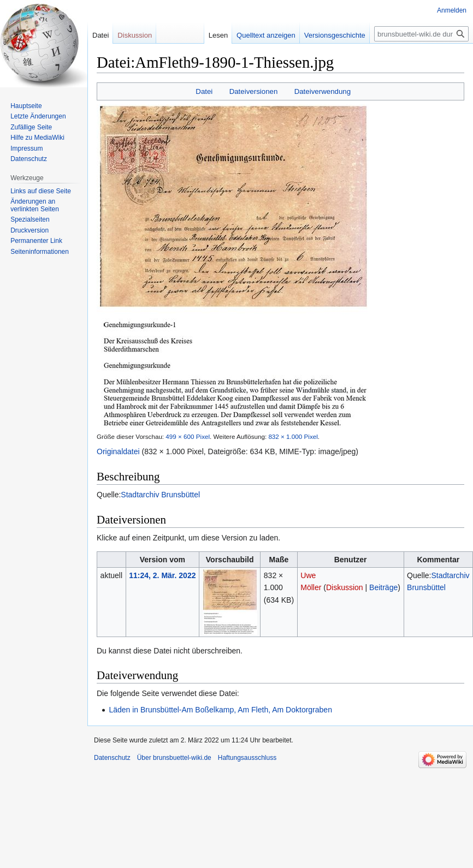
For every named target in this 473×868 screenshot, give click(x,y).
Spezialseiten (30, 219)
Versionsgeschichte (327, 35)
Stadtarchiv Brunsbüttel (160, 495)
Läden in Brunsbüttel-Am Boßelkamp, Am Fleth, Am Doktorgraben (220, 710)
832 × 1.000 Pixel (293, 436)
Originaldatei (118, 451)
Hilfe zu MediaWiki (37, 138)
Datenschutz (29, 159)
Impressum (26, 148)
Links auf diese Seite (41, 191)
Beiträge (383, 587)
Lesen (210, 35)
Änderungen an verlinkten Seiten (35, 205)
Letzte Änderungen (38, 116)
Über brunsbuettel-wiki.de (174, 758)
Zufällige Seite (31, 127)
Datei (204, 91)
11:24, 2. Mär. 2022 (162, 575)
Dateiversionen (254, 91)
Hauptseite (26, 106)
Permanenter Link (36, 241)
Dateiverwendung (323, 91)
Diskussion (345, 587)
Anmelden (452, 10)
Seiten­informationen (40, 252)
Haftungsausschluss (247, 758)
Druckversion (29, 230)
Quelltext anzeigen (258, 35)
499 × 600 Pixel (188, 436)
